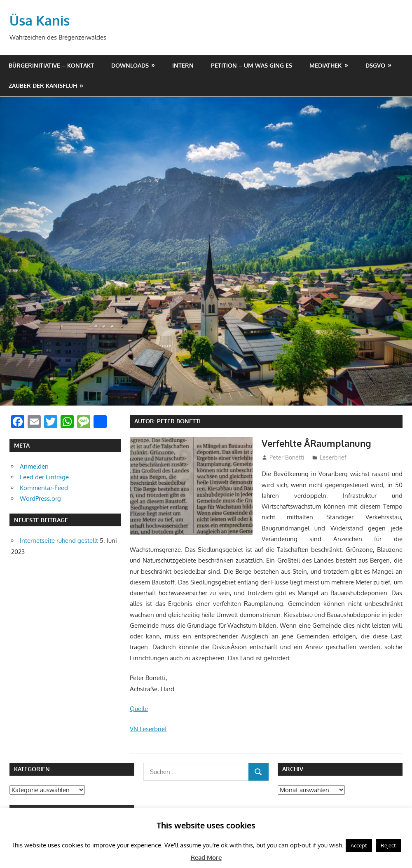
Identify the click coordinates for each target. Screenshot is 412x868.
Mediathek (325, 65)
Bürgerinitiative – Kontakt (51, 65)
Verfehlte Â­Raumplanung (316, 443)
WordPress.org (40, 498)
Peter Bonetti (287, 457)
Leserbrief (333, 457)
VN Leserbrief (148, 728)
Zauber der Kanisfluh (43, 85)
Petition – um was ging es (252, 65)
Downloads (130, 65)
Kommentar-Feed (44, 487)
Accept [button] (359, 845)
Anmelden (34, 466)
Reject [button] (388, 845)
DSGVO (375, 65)
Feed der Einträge (44, 477)
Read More (206, 857)
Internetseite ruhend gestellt (59, 540)
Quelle (139, 708)
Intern (183, 65)
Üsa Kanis (40, 20)
